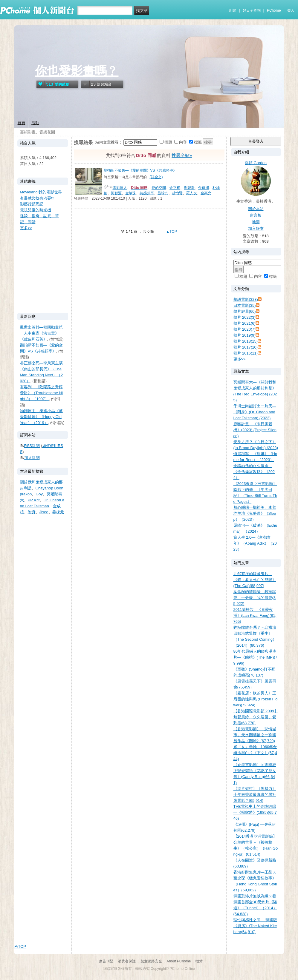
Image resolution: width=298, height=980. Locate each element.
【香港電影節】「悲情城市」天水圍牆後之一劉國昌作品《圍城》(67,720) (255, 735)
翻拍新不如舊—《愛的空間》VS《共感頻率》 (140, 170)
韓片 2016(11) (246, 353)
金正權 (175, 188)
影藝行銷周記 (32, 204)
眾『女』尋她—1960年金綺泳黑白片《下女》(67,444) (255, 753)
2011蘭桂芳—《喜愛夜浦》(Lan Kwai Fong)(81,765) (255, 615)
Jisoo (44, 512)
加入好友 (256, 228)
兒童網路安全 (151, 961)
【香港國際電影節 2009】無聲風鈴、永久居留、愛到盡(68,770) (256, 717)
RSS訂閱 (32, 446)
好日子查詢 (252, 10)
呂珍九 (163, 193)
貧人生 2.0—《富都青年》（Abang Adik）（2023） (255, 543)
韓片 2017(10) (246, 347)
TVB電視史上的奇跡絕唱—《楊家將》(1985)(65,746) (255, 812)
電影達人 (120, 188)
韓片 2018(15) (246, 341)
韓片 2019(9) (244, 335)
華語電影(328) (246, 299)
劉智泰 (189, 188)
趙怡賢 (177, 193)
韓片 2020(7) (244, 329)
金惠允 (206, 193)
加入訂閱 (32, 458)
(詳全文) (156, 177)
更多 (240, 359)
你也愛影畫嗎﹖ (77, 71)
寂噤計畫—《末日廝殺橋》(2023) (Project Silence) (255, 430)
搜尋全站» (182, 155)
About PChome (179, 961)
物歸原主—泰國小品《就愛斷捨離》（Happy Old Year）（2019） (41, 417)
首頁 (22, 123)
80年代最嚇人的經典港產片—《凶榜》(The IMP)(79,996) (255, 657)
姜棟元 (58, 512)
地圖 (256, 222)
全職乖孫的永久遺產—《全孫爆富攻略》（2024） (254, 472)
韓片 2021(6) (244, 323)
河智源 (116, 193)
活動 (35, 123)
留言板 (256, 215)
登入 (291, 10)
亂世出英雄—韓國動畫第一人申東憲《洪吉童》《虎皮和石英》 (41, 333)
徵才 (199, 961)
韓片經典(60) (245, 311)
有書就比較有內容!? (37, 198)
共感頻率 (147, 193)
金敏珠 (131, 193)
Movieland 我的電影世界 (41, 192)
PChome (274, 10)
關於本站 (256, 209)
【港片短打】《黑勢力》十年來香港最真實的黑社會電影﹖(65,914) (255, 795)
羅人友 (192, 193)
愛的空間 (159, 188)
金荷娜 (204, 188)
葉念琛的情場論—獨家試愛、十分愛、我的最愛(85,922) (255, 598)
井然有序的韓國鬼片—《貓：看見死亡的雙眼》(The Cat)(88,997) (255, 580)
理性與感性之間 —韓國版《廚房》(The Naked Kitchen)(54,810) (255, 926)
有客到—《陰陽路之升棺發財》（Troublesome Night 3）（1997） (41, 393)
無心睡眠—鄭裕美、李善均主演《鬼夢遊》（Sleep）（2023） (255, 513)
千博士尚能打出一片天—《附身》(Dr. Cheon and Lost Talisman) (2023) (255, 412)
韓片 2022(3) (244, 317)
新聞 (233, 10)
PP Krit (34, 500)
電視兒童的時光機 (36, 210)
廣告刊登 (106, 961)
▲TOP (171, 232)
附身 (32, 512)
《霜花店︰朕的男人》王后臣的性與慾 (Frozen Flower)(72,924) (256, 699)
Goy (39, 494)
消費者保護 (127, 961)
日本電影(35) (245, 305)
